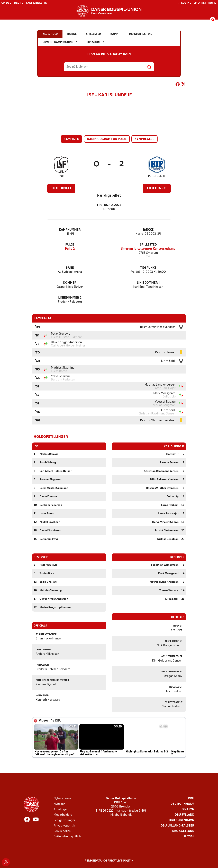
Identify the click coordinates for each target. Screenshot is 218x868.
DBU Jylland (184, 815)
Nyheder (59, 804)
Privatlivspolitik (64, 826)
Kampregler (144, 139)
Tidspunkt (148, 268)
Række (148, 230)
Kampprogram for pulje (107, 139)
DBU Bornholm (182, 804)
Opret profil (205, 3)
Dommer (70, 283)
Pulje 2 (70, 249)
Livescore (95, 42)
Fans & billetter (37, 3)
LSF (61, 177)
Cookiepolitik (62, 831)
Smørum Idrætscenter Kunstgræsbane (148, 249)
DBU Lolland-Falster (177, 826)
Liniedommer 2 (70, 298)
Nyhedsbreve (62, 798)
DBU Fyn (188, 809)
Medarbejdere (63, 815)
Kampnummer (70, 230)
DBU (191, 798)
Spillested (148, 245)
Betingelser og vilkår (67, 836)
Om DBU (6, 3)
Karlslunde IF (157, 177)
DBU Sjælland (183, 831)
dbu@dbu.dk (123, 815)
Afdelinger (61, 809)
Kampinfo (71, 139)
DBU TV (19, 3)
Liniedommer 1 (148, 283)
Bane (70, 268)
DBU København (181, 820)
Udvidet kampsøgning (60, 42)
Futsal (189, 836)
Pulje (70, 245)
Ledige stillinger (64, 820)
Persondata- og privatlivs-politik (109, 861)
